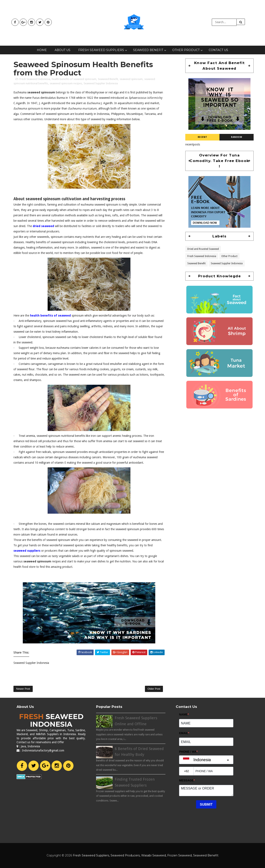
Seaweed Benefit (148, 50)
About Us (63, 50)
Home (42, 50)
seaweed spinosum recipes (66, 83)
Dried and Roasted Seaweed (203, 249)
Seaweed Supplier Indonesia (101, 83)
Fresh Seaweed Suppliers (101, 50)
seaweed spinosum (131, 79)
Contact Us (218, 50)
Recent (202, 137)
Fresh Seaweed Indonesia (35, 79)
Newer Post (23, 689)
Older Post (154, 689)
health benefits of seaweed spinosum (74, 79)
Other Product (186, 50)
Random (237, 137)
